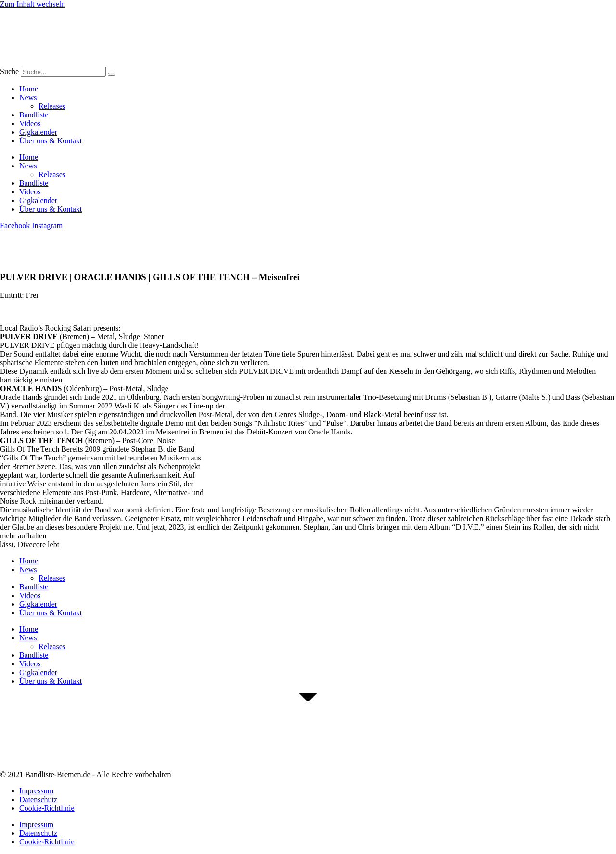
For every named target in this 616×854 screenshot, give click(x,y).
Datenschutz (38, 799)
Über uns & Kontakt (51, 141)
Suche (9, 71)
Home (29, 89)
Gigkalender (38, 132)
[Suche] (112, 74)
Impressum (36, 791)
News (28, 97)
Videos (30, 123)
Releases (52, 106)
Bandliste (34, 115)
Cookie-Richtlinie (47, 808)
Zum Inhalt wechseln (32, 4)
